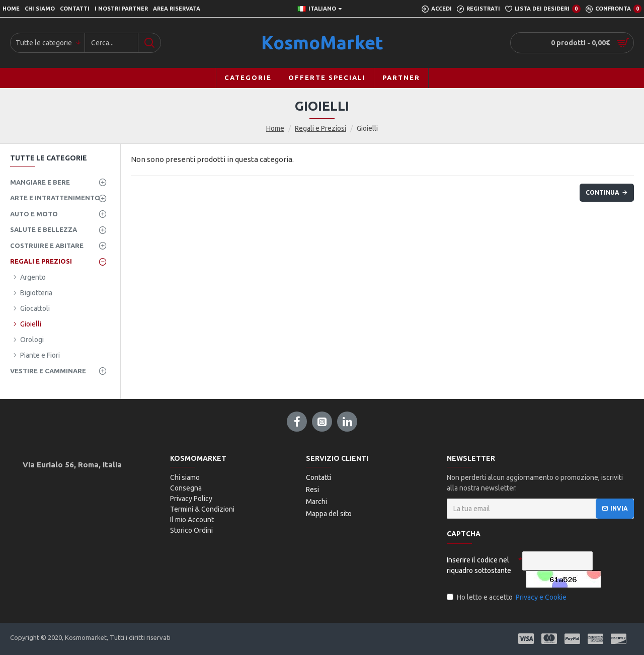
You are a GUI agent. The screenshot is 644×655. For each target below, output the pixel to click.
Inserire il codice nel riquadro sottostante (479, 565)
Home (275, 128)
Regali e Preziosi (320, 128)
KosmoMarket (322, 43)
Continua (602, 192)
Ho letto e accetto (507, 597)
